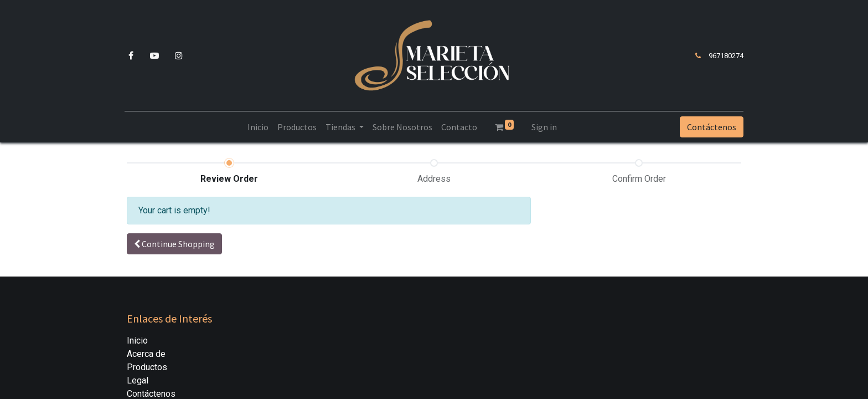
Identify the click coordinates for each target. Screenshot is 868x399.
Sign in (544, 127)
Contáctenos (709, 127)
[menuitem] (258, 127)
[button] (174, 244)
